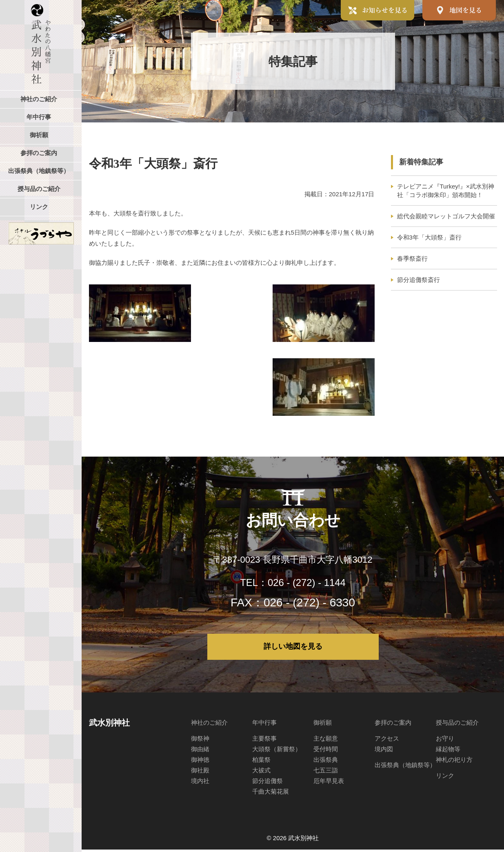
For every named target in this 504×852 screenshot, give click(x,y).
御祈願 (323, 725)
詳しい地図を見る (293, 648)
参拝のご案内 (393, 725)
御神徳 (200, 762)
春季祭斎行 (412, 258)
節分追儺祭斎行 (419, 280)
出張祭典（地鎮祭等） (405, 767)
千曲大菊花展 (271, 794)
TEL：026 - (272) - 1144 (293, 582)
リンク (445, 778)
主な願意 (326, 741)
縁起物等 (448, 751)
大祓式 (261, 773)
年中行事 (264, 725)
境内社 (200, 783)
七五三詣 (326, 773)
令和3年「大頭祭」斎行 (429, 237)
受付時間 (326, 751)
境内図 (384, 751)
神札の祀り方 (454, 762)
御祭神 (200, 741)
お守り (445, 741)
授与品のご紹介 (457, 725)
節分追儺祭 (268, 783)
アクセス (387, 741)
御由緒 (200, 751)
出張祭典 (326, 762)
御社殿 (200, 773)
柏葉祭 (261, 762)
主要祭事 (264, 741)
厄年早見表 (329, 783)
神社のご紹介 (209, 725)
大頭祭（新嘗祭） (277, 751)
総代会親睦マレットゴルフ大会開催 (446, 216)
